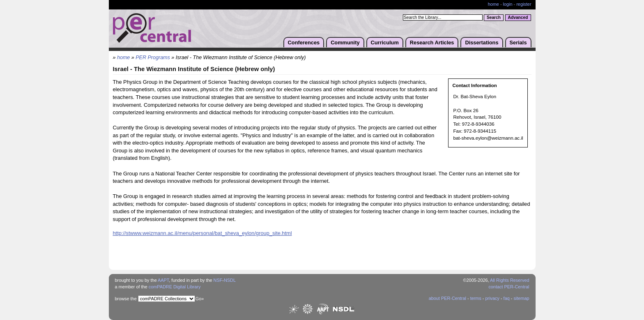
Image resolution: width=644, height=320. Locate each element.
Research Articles (432, 43)
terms (476, 298)
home (493, 4)
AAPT (163, 280)
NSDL (230, 280)
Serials (518, 43)
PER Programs (153, 58)
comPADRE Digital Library (175, 287)
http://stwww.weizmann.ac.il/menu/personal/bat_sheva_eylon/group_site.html (202, 233)
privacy (492, 298)
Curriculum (385, 43)
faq (507, 298)
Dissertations (482, 43)
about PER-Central (447, 298)
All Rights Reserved (510, 280)
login (508, 4)
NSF (218, 280)
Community (345, 43)
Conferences (304, 43)
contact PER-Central (509, 287)
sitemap (521, 298)
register (524, 4)
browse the (126, 299)
